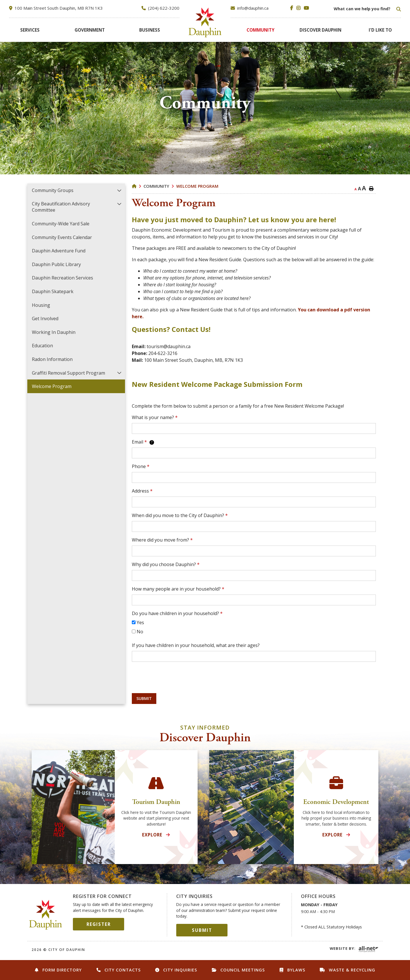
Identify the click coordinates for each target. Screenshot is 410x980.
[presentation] (175, 677)
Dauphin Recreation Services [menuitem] (62, 278)
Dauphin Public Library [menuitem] (56, 264)
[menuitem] (30, 30)
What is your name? (155, 417)
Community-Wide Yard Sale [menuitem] (61, 224)
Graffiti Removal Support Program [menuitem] (68, 373)
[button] (119, 190)
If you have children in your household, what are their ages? (196, 645)
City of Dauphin (46, 915)
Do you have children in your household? (177, 613)
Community (156, 186)
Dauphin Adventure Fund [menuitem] (59, 251)
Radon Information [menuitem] (52, 359)
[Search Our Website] (367, 9)
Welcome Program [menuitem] (52, 386)
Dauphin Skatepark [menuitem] (53, 291)
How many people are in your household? (178, 589)
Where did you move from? (162, 540)
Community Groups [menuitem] (53, 190)
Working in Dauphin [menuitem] (54, 332)
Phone (141, 466)
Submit (144, 698)
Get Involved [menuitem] (45, 318)
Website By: (343, 948)
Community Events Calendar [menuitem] (62, 237)
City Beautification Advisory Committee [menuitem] (61, 207)
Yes (140, 622)
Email (143, 442)
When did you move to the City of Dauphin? (180, 515)
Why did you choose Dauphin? (166, 564)
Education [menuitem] (42, 346)
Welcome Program (197, 186)
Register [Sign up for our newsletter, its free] (99, 924)
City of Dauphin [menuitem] (205, 23)
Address (142, 491)
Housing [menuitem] (41, 305)
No (140, 632)
